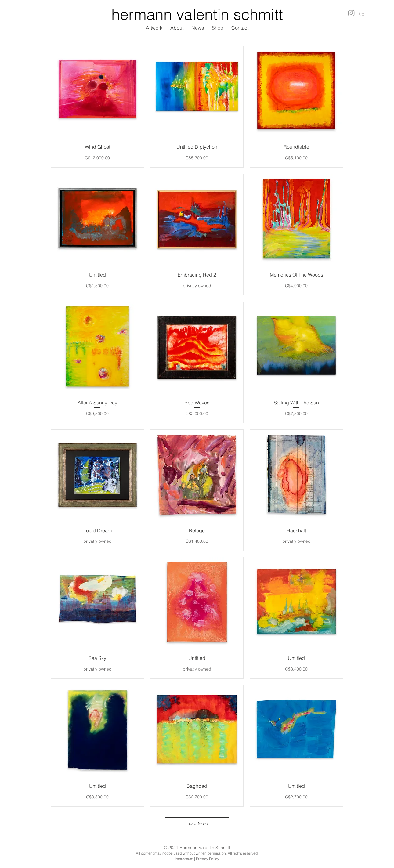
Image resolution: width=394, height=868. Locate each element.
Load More (197, 823)
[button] (362, 13)
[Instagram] (351, 13)
